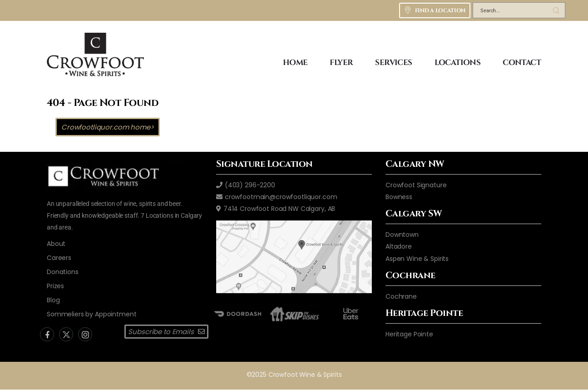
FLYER (341, 62)
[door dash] (237, 313)
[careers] (59, 258)
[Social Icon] (47, 334)
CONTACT (522, 62)
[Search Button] (556, 10)
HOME (295, 62)
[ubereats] (351, 313)
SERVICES (393, 62)
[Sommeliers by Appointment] (92, 314)
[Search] (510, 12)
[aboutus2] (56, 244)
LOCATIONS (458, 62)
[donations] (63, 272)
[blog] (53, 300)
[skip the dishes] (294, 313)
